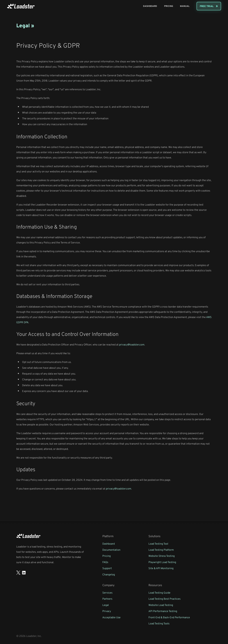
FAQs (105, 562)
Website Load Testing (161, 605)
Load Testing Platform (161, 550)
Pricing (169, 6)
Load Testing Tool (158, 544)
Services (107, 593)
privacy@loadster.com (132, 344)
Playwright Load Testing (162, 562)
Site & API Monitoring (161, 568)
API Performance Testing (163, 611)
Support (107, 568)
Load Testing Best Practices (164, 599)
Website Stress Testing (162, 556)
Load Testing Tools (159, 623)
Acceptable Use (111, 617)
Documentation (111, 550)
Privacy (107, 611)
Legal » (25, 25)
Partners (107, 599)
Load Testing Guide (159, 593)
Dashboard (150, 6)
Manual (185, 6)
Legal (106, 605)
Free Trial (207, 6)
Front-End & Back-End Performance (169, 617)
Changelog (109, 574)
